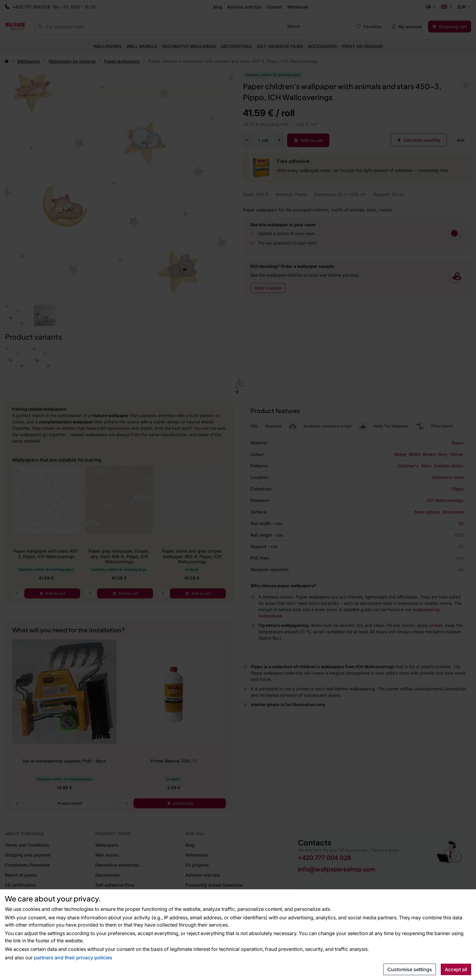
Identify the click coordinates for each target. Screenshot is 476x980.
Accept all (456, 969)
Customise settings (410, 969)
